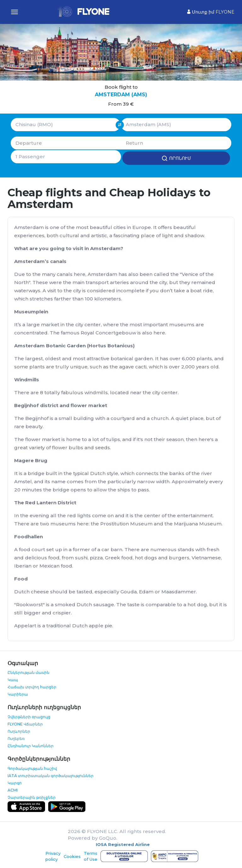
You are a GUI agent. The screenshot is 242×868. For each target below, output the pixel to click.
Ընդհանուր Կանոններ (31, 745)
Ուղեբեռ (16, 738)
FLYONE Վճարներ (25, 723)
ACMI (13, 790)
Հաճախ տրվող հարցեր (32, 687)
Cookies (72, 856)
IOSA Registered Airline (123, 844)
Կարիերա (18, 694)
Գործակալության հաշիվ (32, 768)
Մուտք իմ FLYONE (211, 12)
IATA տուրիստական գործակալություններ (51, 775)
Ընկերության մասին (29, 672)
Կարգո (15, 782)
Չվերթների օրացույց (29, 716)
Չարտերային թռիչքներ (32, 797)
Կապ (13, 679)
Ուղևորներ (19, 731)
